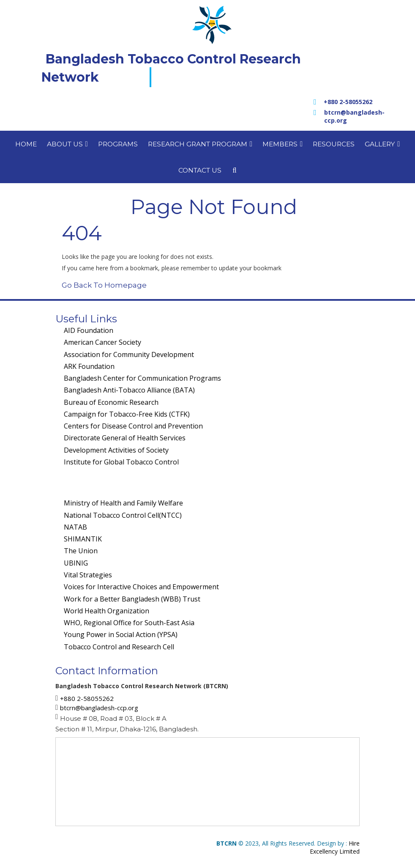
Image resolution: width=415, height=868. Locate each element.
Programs (118, 144)
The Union (81, 551)
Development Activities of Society (116, 450)
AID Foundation (89, 330)
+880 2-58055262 (348, 102)
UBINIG (76, 563)
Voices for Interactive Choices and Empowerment (141, 587)
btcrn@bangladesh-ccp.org (354, 116)
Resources (334, 144)
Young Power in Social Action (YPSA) (121, 635)
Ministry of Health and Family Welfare (123, 503)
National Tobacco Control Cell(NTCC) (123, 515)
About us (67, 144)
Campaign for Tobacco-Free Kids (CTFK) (127, 414)
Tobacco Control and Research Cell (119, 647)
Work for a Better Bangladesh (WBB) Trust (132, 599)
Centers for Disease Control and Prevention (133, 426)
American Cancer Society (102, 342)
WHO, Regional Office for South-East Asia (129, 623)
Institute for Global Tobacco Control (121, 462)
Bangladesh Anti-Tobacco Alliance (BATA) (129, 390)
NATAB (75, 527)
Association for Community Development (129, 354)
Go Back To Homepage (104, 285)
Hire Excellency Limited (335, 847)
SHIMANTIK (83, 539)
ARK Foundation (89, 366)
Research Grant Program (200, 144)
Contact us (200, 170)
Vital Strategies (88, 575)
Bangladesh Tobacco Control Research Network (171, 68)
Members (283, 144)
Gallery (382, 144)
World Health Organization (106, 611)
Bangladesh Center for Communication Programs (142, 378)
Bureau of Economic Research (111, 402)
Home (26, 144)
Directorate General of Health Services (125, 438)
